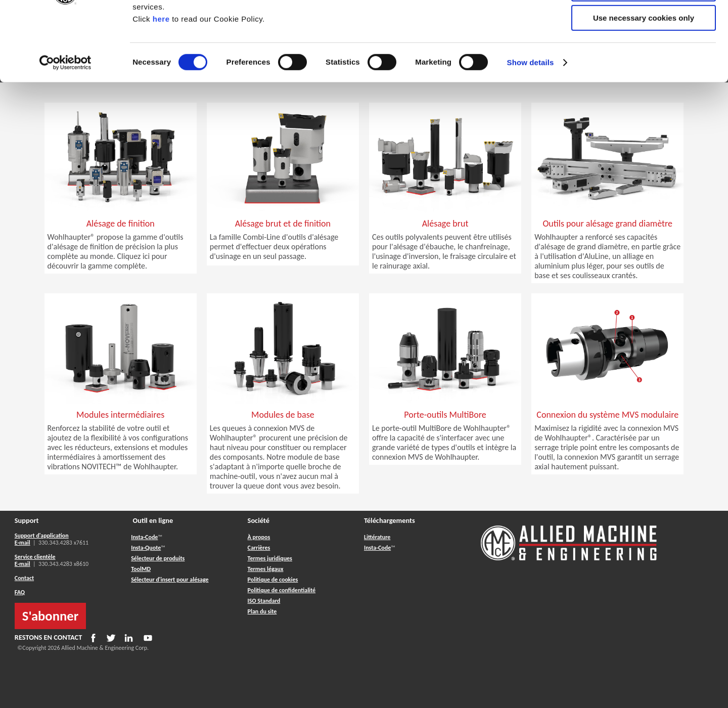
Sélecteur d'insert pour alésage (170, 580)
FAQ (20, 592)
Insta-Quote (146, 548)
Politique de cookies (273, 580)
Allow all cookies (644, 25)
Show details (531, 129)
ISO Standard (264, 601)
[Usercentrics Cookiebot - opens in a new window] (65, 129)
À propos (259, 537)
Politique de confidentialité (282, 590)
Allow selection (643, 55)
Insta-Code (144, 537)
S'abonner (50, 616)
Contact (24, 578)
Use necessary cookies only (644, 84)
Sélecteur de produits (158, 558)
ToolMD (141, 569)
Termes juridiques (270, 558)
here (161, 85)
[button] (121, 241)
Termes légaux (266, 569)
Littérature (377, 537)
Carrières (259, 548)
